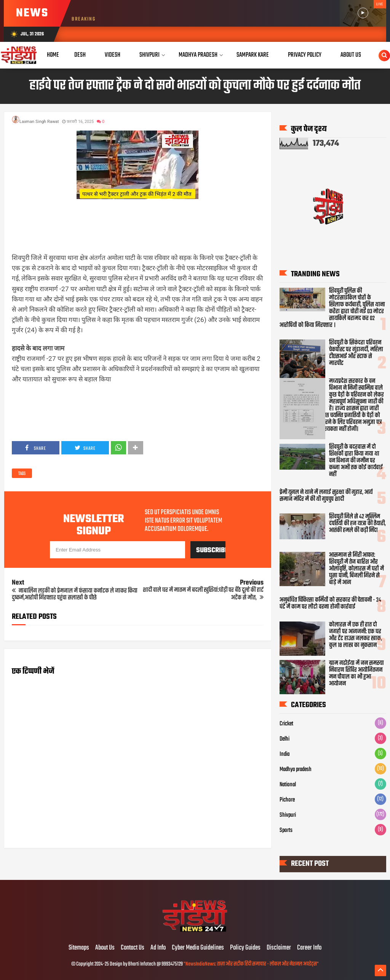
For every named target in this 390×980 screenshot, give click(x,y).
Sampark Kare (253, 55)
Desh (80, 55)
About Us (351, 55)
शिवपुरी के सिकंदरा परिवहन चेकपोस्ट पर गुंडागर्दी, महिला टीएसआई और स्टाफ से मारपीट (356, 353)
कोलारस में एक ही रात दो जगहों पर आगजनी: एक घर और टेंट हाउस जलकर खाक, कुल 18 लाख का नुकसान (356, 635)
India (285, 754)
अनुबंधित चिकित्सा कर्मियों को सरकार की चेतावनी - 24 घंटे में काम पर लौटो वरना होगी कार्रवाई (330, 604)
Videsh (113, 55)
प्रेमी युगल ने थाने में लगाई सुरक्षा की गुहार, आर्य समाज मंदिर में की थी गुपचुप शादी (326, 496)
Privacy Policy (305, 55)
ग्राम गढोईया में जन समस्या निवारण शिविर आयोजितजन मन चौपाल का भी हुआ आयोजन (356, 674)
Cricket (286, 724)
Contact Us (133, 948)
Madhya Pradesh (198, 55)
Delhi (285, 739)
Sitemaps (79, 948)
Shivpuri (149, 55)
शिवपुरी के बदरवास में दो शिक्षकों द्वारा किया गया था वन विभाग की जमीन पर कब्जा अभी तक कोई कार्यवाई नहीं (356, 461)
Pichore (287, 800)
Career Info (309, 948)
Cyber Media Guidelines (198, 948)
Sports (286, 830)
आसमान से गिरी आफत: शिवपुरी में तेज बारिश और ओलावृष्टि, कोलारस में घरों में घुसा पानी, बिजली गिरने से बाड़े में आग (356, 569)
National (288, 785)
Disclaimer (279, 948)
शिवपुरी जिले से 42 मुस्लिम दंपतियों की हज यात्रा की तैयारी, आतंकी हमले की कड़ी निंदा (357, 524)
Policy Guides (245, 948)
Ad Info (158, 948)
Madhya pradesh (296, 770)
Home (53, 55)
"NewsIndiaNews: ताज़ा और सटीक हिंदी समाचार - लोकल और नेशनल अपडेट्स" (251, 964)
